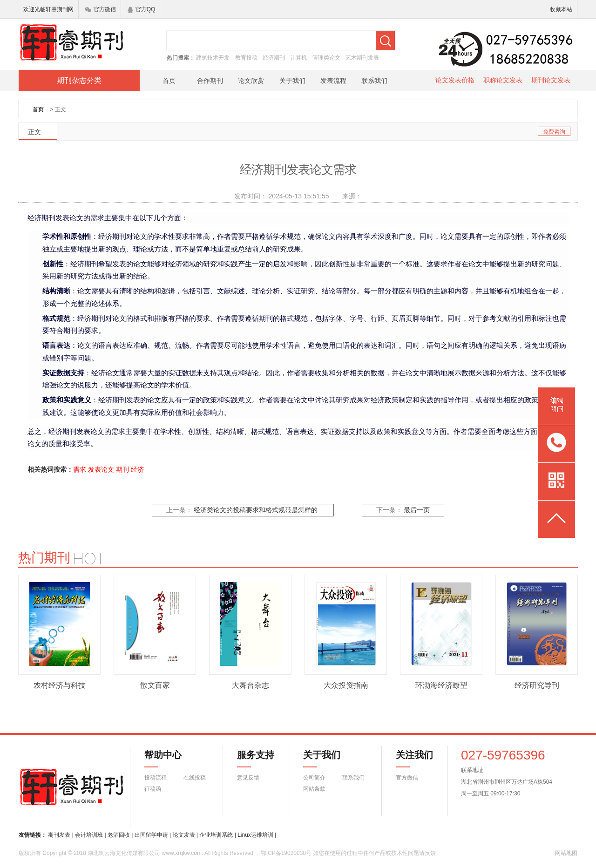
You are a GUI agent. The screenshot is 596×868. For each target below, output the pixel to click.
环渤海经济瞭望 (441, 685)
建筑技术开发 (213, 58)
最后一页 (417, 510)
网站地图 (566, 853)
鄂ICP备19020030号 (286, 853)
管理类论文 (326, 58)
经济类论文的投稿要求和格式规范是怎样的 (256, 510)
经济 (137, 469)
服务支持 (250, 759)
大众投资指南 (346, 685)
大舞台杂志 (251, 685)
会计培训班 (89, 835)
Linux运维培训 (255, 835)
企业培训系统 (216, 835)
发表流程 (333, 81)
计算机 (298, 58)
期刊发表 (59, 835)
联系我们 (374, 81)
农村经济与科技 (60, 685)
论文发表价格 (455, 80)
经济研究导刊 (537, 685)
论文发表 (184, 835)
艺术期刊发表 (362, 58)
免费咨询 (554, 132)
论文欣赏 (251, 81)
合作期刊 (210, 81)
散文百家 (155, 685)
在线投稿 (195, 778)
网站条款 (314, 789)
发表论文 (101, 469)
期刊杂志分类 (79, 80)
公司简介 (314, 778)
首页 (169, 81)
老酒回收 (119, 835)
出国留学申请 (151, 835)
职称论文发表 (503, 80)
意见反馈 (248, 778)
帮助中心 (163, 759)
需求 (80, 469)
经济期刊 (274, 58)
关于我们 (292, 81)
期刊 (122, 469)
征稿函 (153, 789)
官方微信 (100, 9)
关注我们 (409, 759)
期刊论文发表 (551, 80)
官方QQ (142, 9)
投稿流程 (156, 778)
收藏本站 (561, 9)
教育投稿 (246, 58)
